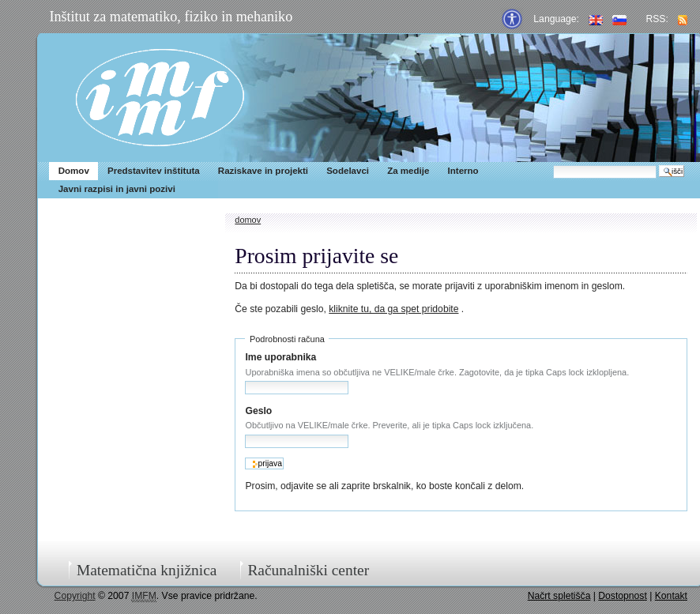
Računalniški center (308, 570)
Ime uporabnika (280, 357)
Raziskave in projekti (263, 171)
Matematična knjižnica (147, 570)
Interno (463, 171)
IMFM (160, 98)
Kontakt (671, 596)
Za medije (408, 171)
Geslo (258, 411)
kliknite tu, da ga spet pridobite (393, 309)
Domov (74, 171)
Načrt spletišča (559, 596)
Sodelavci (348, 171)
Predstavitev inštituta (154, 171)
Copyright (75, 596)
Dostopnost (623, 596)
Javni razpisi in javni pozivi (117, 189)
